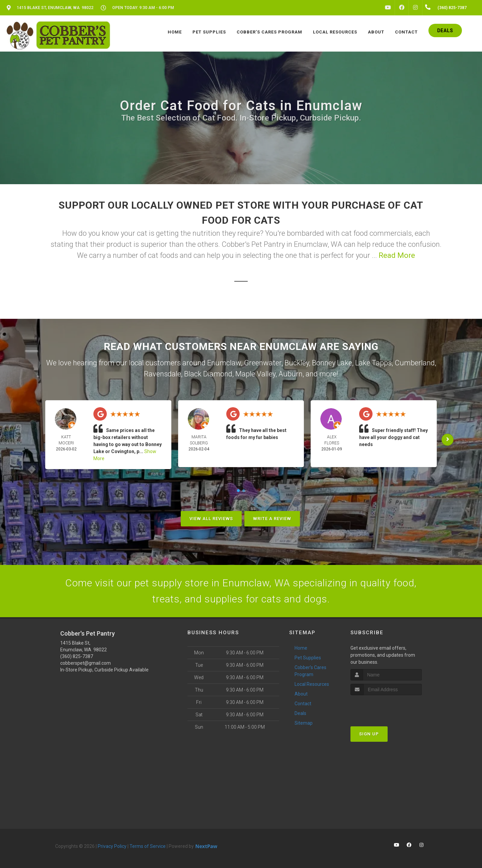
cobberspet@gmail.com (86, 663)
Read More (397, 255)
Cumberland (415, 363)
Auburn (291, 374)
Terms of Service (148, 846)
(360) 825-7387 (77, 656)
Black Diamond (208, 374)
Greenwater (263, 363)
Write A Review (272, 519)
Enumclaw (224, 363)
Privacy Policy (112, 846)
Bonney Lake (332, 363)
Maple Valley (255, 374)
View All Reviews (211, 519)
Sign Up (369, 734)
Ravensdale (163, 374)
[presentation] (386, 708)
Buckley (297, 363)
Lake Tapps (373, 363)
